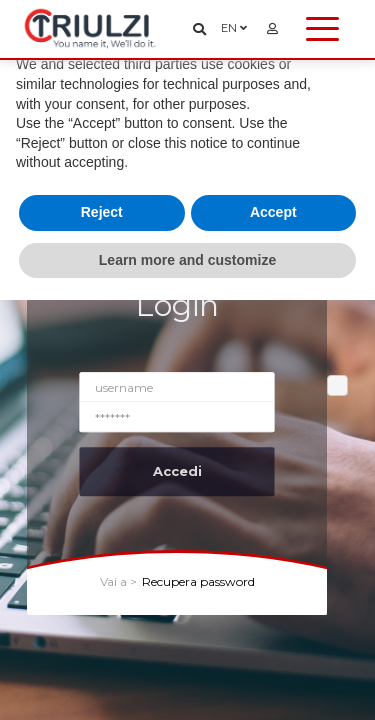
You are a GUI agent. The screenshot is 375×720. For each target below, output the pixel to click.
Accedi (177, 471)
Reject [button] (102, 212)
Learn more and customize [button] (187, 260)
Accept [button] (273, 212)
